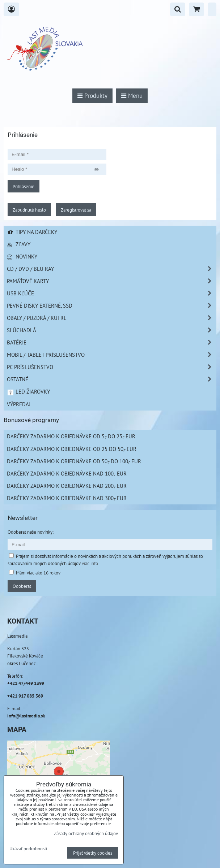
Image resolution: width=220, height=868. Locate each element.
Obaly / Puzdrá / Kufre (111, 318)
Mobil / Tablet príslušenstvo (111, 355)
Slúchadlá (111, 330)
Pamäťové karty (111, 281)
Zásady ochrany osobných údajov (86, 833)
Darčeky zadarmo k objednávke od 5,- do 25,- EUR (71, 436)
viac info (90, 563)
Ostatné (111, 379)
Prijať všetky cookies (93, 853)
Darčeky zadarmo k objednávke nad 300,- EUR (67, 498)
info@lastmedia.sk (26, 716)
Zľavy (19, 244)
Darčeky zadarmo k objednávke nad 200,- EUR (67, 486)
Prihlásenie (24, 186)
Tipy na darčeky (32, 232)
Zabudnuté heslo (29, 210)
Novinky (22, 256)
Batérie (111, 342)
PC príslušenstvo (111, 367)
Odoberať (22, 586)
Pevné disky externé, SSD (111, 306)
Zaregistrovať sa (76, 210)
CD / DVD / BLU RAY (111, 269)
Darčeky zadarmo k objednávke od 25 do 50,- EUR (72, 449)
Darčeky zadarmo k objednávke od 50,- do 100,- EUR (74, 461)
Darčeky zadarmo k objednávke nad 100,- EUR (67, 473)
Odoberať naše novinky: (31, 532)
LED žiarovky (28, 391)
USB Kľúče (111, 293)
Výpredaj (19, 404)
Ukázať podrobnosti (28, 849)
